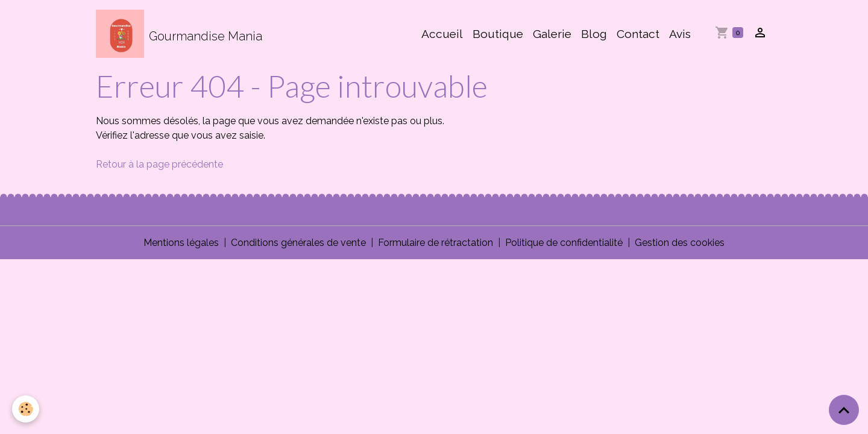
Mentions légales (181, 243)
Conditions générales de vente (298, 243)
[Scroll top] (844, 410)
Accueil (442, 34)
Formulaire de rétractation (436, 243)
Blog (594, 34)
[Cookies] (26, 409)
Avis (680, 34)
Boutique (498, 34)
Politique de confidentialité (564, 243)
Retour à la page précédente (159, 164)
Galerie (552, 34)
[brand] (179, 34)
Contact (638, 34)
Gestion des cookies (680, 243)
